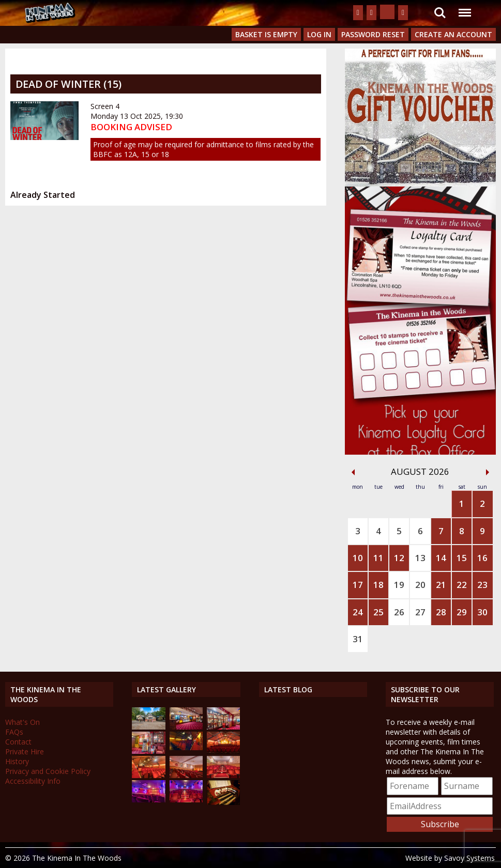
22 (462, 585)
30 (482, 612)
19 (399, 585)
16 (482, 558)
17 (358, 585)
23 (482, 585)
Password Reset (373, 34)
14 (441, 558)
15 (462, 558)
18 (378, 585)
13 (420, 558)
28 (441, 612)
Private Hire (25, 751)
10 (358, 558)
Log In (319, 34)
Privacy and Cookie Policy (48, 771)
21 (441, 585)
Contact (18, 742)
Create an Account (453, 34)
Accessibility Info (33, 781)
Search (440, 13)
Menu (464, 7)
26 (399, 612)
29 (462, 612)
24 (358, 612)
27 (420, 612)
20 (420, 585)
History (17, 761)
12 (399, 558)
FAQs (14, 732)
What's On (22, 722)
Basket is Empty (266, 34)
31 (358, 639)
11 (378, 558)
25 (378, 612)
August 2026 (420, 471)
